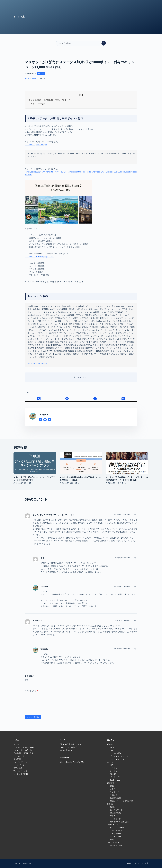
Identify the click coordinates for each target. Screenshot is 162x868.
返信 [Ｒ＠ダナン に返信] (135, 621)
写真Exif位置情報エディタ (71, 744)
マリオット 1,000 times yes (36, 145)
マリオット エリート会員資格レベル (39, 257)
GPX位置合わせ (67, 750)
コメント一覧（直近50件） (24, 747)
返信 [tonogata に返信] (135, 586)
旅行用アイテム (116, 846)
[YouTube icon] (49, 420)
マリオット (41, 73)
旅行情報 (111, 783)
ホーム (16, 744)
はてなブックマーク (22, 765)
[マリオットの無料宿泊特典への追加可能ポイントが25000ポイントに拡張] (81, 463)
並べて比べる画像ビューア (71, 747)
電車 (112, 786)
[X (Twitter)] (39, 399)
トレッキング (115, 819)
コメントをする (31, 691)
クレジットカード (117, 828)
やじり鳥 (19, 17)
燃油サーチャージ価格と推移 (122, 801)
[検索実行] (104, 43)
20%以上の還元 (116, 831)
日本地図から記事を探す (23, 753)
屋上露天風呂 (115, 813)
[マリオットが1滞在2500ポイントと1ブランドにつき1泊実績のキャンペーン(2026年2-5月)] (127, 463)
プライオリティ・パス (119, 756)
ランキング (115, 792)
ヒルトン (114, 771)
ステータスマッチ (117, 759)
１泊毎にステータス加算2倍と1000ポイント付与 (51, 100)
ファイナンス (113, 825)
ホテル (110, 762)
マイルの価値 (115, 753)
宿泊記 (113, 807)
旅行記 (110, 804)
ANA (112, 747)
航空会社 (111, 744)
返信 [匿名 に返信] (135, 558)
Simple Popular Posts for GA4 (72, 762)
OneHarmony (115, 780)
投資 (112, 840)
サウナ (113, 816)
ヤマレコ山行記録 (21, 774)
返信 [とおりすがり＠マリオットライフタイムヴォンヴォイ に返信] (135, 515)
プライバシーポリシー (22, 864)
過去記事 (17, 759)
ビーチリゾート (116, 810)
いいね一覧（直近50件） (24, 750)
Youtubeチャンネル (21, 771)
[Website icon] (40, 420)
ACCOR (113, 774)
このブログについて (22, 762)
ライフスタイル (114, 842)
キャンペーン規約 (38, 104)
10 (125, 483)
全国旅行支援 (115, 798)
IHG (112, 765)
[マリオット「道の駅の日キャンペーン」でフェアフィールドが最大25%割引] (35, 463)
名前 (26, 680)
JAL (112, 750)
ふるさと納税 (115, 834)
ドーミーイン (115, 777)
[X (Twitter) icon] (45, 420)
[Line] (67, 399)
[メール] (123, 399)
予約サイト (115, 795)
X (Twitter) (18, 768)
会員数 (113, 789)
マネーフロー (115, 837)
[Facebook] (95, 399)
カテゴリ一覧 (19, 756)
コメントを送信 (33, 717)
